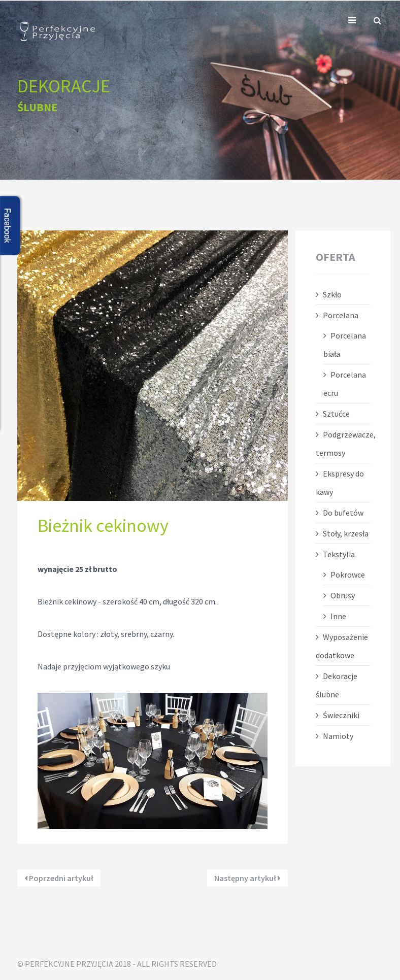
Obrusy (343, 595)
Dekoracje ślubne (337, 685)
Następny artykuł (247, 878)
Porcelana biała (345, 345)
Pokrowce (348, 575)
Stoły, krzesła (346, 533)
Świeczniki (341, 715)
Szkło (332, 294)
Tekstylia (339, 554)
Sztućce (336, 414)
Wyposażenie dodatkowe (342, 646)
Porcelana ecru (345, 384)
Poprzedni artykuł (59, 878)
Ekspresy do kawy (340, 483)
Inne (338, 616)
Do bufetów (343, 513)
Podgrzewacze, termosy (343, 444)
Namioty (338, 736)
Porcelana (341, 315)
